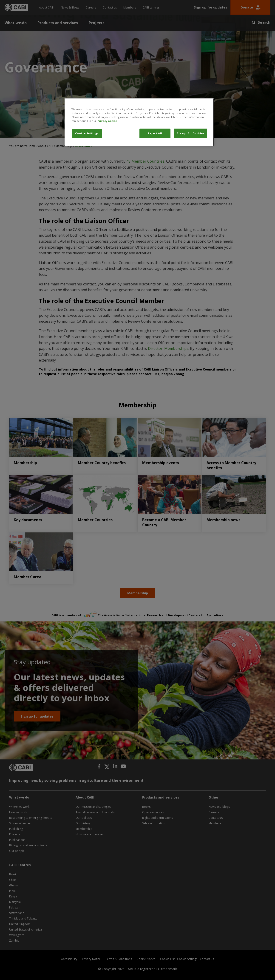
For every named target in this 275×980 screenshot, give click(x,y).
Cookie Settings (87, 133)
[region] (139, 122)
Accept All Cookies (190, 133)
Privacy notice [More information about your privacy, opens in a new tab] (107, 121)
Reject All (155, 133)
